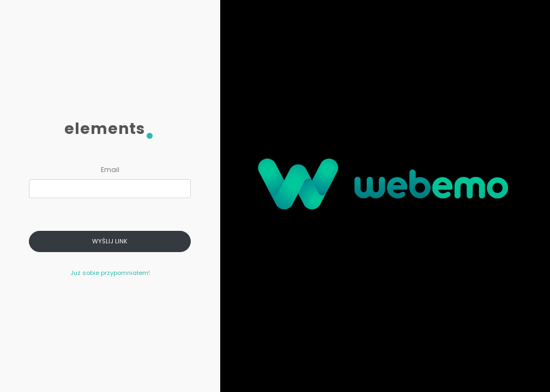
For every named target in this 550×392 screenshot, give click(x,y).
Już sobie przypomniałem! (110, 273)
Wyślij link (110, 241)
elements (110, 131)
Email (110, 170)
